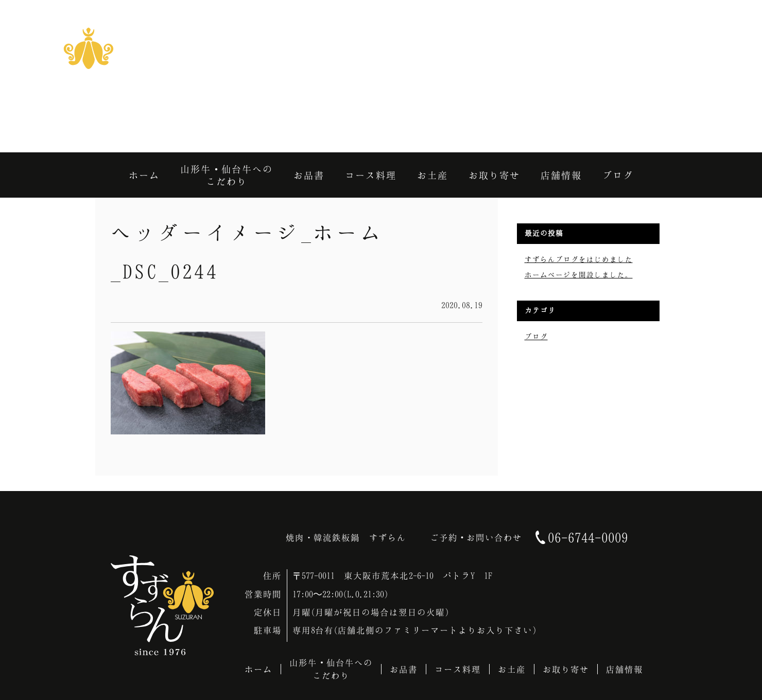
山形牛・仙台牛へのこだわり (331, 669)
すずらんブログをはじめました (579, 259)
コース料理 (458, 669)
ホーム (258, 669)
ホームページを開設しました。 (579, 275)
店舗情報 (625, 669)
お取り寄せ (566, 669)
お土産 (512, 669)
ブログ (536, 336)
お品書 (404, 669)
